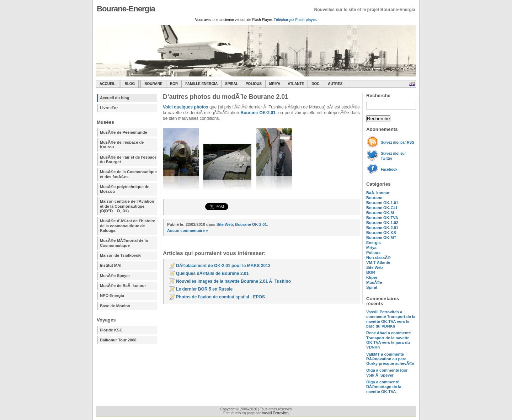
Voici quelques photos (186, 107)
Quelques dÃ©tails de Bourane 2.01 (212, 273)
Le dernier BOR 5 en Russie (204, 289)
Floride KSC (111, 330)
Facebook (389, 169)
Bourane (153, 84)
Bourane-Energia (126, 9)
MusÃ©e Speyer (115, 276)
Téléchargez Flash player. (295, 20)
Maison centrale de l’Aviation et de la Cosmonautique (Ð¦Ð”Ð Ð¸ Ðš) (127, 206)
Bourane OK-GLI (382, 208)
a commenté (391, 319)
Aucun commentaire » (188, 230)
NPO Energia (112, 296)
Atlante (296, 84)
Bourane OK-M (380, 213)
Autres (335, 84)
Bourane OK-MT (381, 238)
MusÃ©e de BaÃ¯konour (123, 286)
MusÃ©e (374, 282)
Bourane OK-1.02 (382, 223)
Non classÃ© (378, 257)
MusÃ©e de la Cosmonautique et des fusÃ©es (128, 174)
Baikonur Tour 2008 (118, 340)
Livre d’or (109, 108)
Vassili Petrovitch (275, 413)
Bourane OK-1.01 (382, 203)
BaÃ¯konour (378, 193)
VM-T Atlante (378, 262)
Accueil (107, 84)
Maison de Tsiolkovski (121, 255)
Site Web (375, 267)
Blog (130, 84)
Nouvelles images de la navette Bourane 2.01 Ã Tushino (233, 281)
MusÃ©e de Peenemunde (124, 132)
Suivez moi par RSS (398, 142)
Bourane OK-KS (381, 233)
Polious (254, 84)
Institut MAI (111, 265)
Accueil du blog (115, 98)
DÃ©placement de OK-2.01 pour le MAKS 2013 (223, 266)
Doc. (316, 84)
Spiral (372, 287)
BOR (174, 84)
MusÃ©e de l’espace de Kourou (122, 145)
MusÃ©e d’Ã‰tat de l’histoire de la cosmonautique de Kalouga (128, 226)
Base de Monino (115, 306)
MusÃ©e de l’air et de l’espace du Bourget (128, 160)
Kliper (372, 277)
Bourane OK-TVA (382, 218)
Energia (374, 243)
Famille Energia (201, 84)
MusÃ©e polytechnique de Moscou (125, 189)
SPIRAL (232, 84)
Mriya (275, 84)
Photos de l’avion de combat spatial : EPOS (220, 297)
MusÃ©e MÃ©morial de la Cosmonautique (124, 243)
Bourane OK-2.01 (382, 228)
